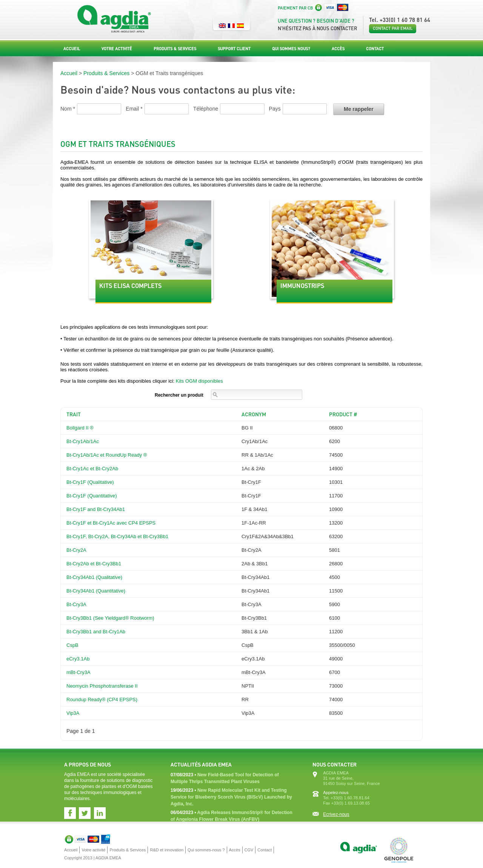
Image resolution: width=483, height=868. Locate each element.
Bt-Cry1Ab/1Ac (83, 441)
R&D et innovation (167, 850)
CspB (72, 645)
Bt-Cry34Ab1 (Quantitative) (96, 591)
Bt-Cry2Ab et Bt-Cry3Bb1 (94, 564)
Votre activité (117, 49)
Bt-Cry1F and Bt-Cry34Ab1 (96, 509)
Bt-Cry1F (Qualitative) (90, 482)
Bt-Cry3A (76, 604)
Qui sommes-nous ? (206, 850)
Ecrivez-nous (336, 814)
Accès (338, 49)
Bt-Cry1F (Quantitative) (92, 496)
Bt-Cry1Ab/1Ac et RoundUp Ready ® (107, 455)
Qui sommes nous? (291, 49)
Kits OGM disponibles (199, 381)
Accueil (72, 49)
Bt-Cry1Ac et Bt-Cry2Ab (92, 469)
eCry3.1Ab (78, 659)
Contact (375, 49)
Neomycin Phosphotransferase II (102, 686)
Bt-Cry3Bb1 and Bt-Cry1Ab (96, 632)
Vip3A (73, 713)
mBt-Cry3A (78, 672)
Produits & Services (175, 49)
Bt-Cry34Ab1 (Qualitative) (94, 577)
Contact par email (393, 28)
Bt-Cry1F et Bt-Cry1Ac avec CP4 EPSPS (111, 523)
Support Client (234, 49)
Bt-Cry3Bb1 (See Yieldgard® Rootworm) (110, 618)
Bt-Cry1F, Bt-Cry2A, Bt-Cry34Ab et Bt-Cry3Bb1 (117, 536)
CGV (249, 850)
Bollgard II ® (80, 428)
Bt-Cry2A (76, 550)
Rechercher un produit (179, 395)
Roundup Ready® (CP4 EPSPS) (102, 699)
